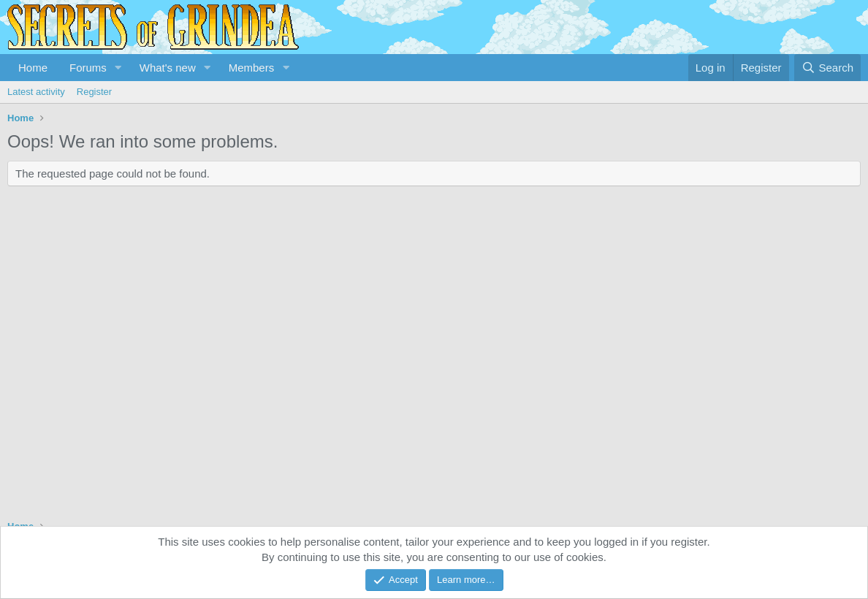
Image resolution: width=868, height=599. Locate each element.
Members (252, 68)
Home (33, 68)
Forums (88, 68)
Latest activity (36, 92)
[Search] (827, 68)
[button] (118, 68)
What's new (168, 68)
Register (94, 92)
